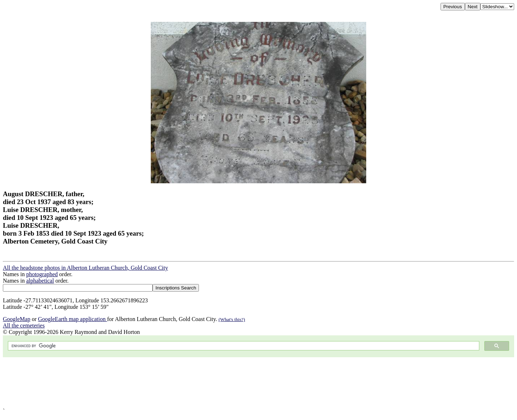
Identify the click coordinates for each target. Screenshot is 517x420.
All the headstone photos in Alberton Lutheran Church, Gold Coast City (85, 268)
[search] (243, 346)
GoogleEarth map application (73, 319)
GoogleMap (17, 319)
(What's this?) (232, 319)
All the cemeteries (24, 325)
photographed (42, 274)
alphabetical (40, 281)
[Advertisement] (218, 383)
